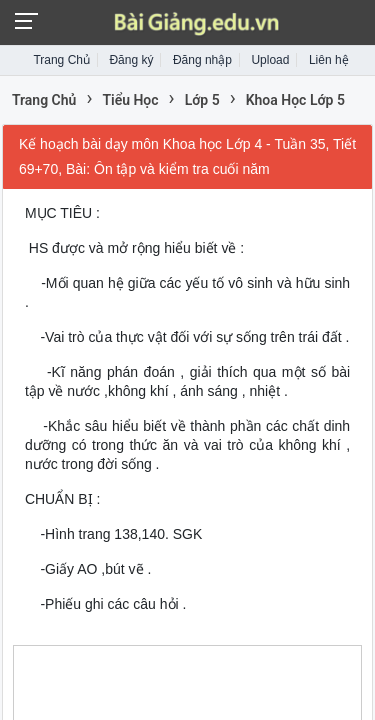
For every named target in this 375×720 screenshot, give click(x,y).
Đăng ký (131, 60)
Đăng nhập (202, 60)
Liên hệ (329, 60)
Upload (270, 60)
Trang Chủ (61, 60)
